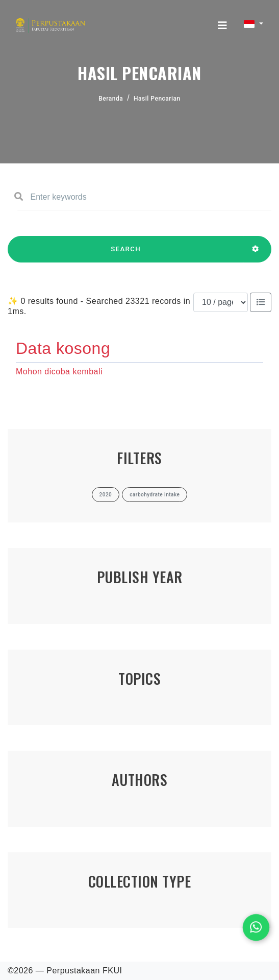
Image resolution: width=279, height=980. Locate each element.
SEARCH (126, 254)
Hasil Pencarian (157, 99)
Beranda (111, 99)
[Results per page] (221, 302)
